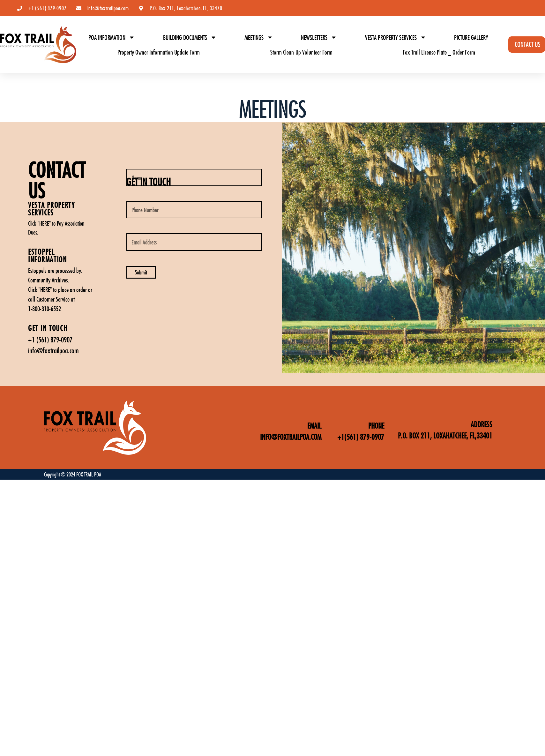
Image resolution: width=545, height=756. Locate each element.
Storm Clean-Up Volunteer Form (301, 52)
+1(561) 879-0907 (361, 437)
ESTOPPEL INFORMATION (48, 255)
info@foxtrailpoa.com (53, 350)
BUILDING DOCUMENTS (190, 37)
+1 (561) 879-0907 (50, 340)
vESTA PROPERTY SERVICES (52, 209)
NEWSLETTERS (319, 37)
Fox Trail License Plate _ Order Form (439, 52)
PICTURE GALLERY (471, 37)
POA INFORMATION (112, 37)
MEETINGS (259, 37)
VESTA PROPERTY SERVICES (396, 37)
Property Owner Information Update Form (159, 52)
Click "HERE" (39, 223)
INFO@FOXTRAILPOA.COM (291, 437)
